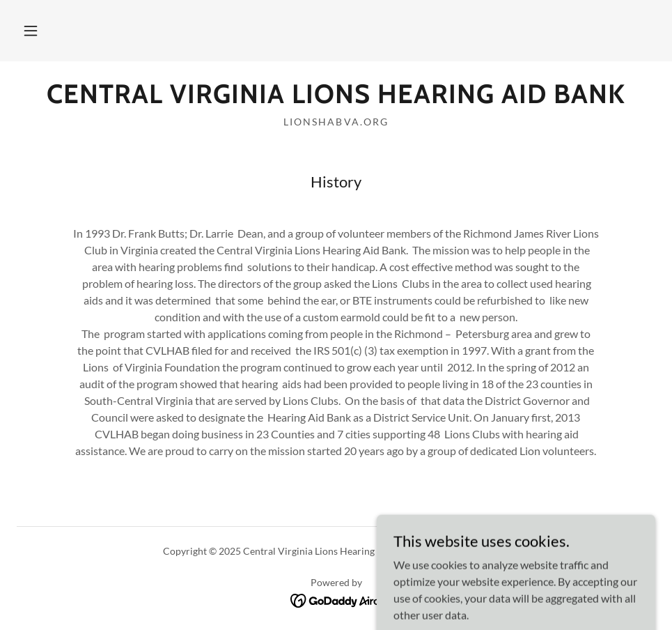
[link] (336, 99)
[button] (31, 31)
